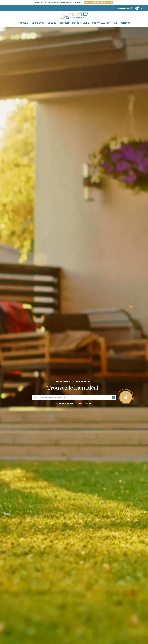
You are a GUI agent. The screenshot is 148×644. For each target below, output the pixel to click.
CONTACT (125, 23)
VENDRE (52, 23)
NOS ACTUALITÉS (101, 23)
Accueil (24, 23)
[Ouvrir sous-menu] (44, 23)
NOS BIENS (37, 23)
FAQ (115, 23)
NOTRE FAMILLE (80, 23)
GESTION (64, 23)
